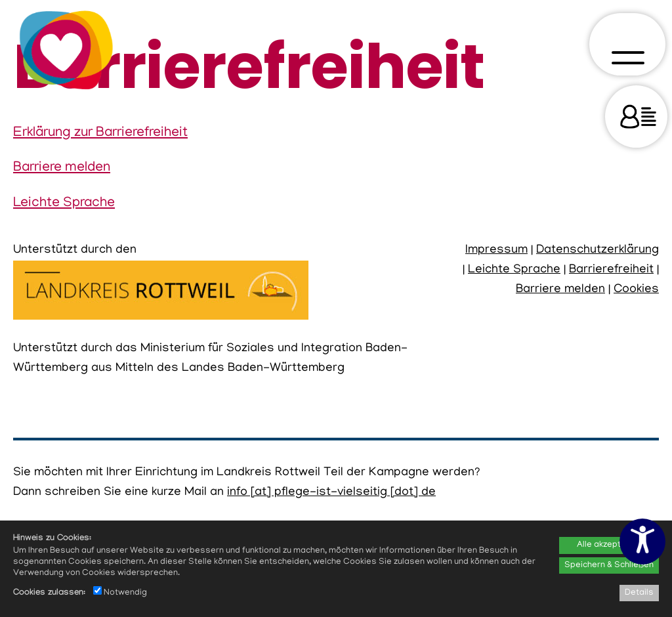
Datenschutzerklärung (598, 250)
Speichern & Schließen (609, 565)
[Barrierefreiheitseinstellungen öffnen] (642, 542)
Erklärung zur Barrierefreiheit (100, 133)
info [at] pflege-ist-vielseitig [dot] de (331, 493)
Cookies (636, 290)
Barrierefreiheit (611, 270)
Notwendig (120, 593)
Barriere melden (62, 168)
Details (639, 593)
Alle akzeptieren (609, 545)
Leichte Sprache (64, 203)
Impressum (496, 250)
